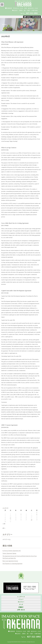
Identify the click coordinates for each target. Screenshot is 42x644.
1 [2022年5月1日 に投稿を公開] (37, 512)
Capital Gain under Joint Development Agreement (16, 291)
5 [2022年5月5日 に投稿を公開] (21, 514)
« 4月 (4, 524)
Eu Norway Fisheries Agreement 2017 (12, 551)
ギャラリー (21, 602)
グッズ (21, 605)
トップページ (21, 597)
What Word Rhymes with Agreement (12, 42)
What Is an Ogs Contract (9, 148)
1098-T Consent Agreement (9, 425)
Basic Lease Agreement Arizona (10, 561)
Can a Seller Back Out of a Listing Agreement (15, 223)
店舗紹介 (21, 607)
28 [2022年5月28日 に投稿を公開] (32, 520)
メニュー (21, 599)
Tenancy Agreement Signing (9, 553)
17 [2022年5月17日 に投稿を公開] (10, 518)
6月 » (4, 528)
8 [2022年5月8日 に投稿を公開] (37, 514)
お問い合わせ (21, 610)
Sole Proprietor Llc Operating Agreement (12, 564)
